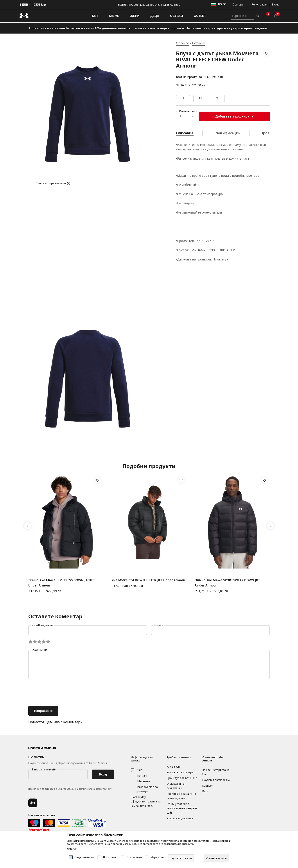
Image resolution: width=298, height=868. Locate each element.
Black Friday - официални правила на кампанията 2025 (146, 801)
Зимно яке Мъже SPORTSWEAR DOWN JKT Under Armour (228, 583)
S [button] (183, 98)
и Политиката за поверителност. (95, 789)
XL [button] (218, 98)
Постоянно (110, 857)
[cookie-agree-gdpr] (216, 858)
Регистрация (260, 4)
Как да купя (174, 767)
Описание (185, 133)
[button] (267, 65)
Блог (205, 791)
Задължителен (85, 857)
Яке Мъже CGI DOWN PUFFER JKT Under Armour (148, 580)
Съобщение (39, 650)
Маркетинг (158, 857)
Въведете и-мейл (44, 769)
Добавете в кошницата (234, 116)
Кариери (208, 786)
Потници (199, 43)
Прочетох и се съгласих (70, 789)
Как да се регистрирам (181, 772)
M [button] (200, 98)
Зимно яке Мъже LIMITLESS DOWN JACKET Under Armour (62, 583)
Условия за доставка (180, 818)
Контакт (142, 776)
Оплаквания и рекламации (176, 786)
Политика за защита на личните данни (181, 796)
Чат (140, 770)
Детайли (72, 849)
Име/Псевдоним (42, 625)
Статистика (134, 857)
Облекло (183, 43)
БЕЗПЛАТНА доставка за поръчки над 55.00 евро (149, 5)
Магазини (144, 781)
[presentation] (62, 693)
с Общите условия (66, 789)
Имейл (159, 625)
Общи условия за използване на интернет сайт (182, 808)
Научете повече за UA (216, 780)
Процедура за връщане (182, 778)
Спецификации (227, 133)
